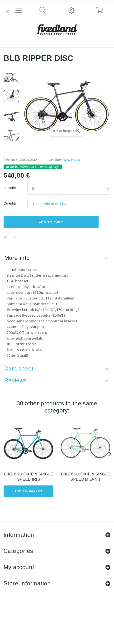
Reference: (11, 160)
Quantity (10, 203)
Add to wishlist (55, 204)
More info (17, 258)
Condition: (56, 160)
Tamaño (10, 188)
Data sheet (19, 368)
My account (19, 567)
